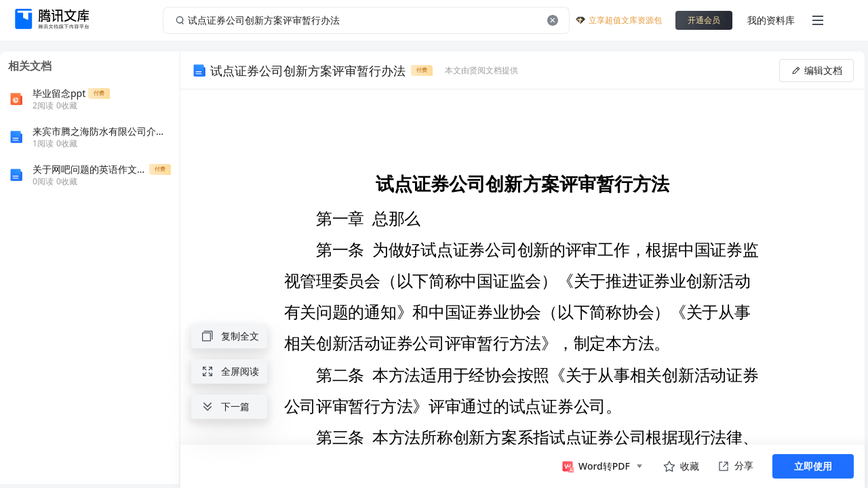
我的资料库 (771, 20)
